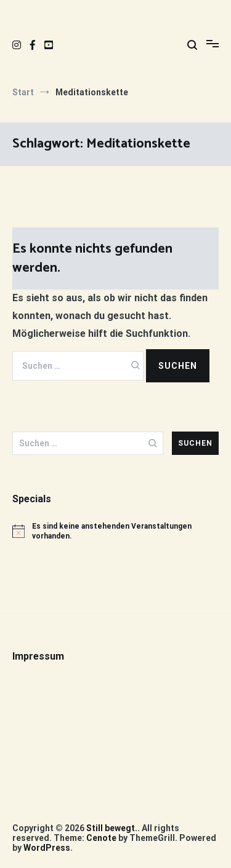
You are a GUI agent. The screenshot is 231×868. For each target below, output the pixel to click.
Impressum (38, 656)
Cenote (101, 838)
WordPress (47, 848)
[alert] (115, 531)
